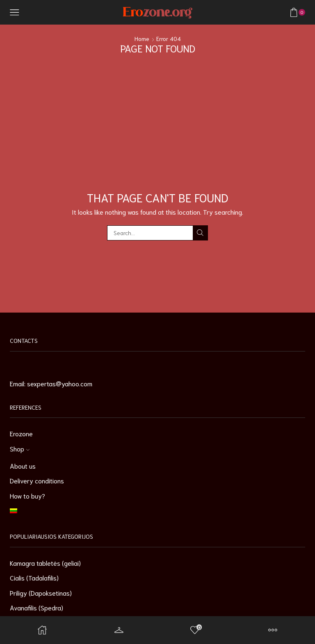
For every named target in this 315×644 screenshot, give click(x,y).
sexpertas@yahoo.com (60, 383)
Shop (20, 448)
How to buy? (27, 495)
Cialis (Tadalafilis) (34, 577)
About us (23, 466)
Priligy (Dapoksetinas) (41, 593)
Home (142, 39)
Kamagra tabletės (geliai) (45, 563)
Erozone (21, 433)
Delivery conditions (37, 480)
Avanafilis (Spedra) (37, 607)
